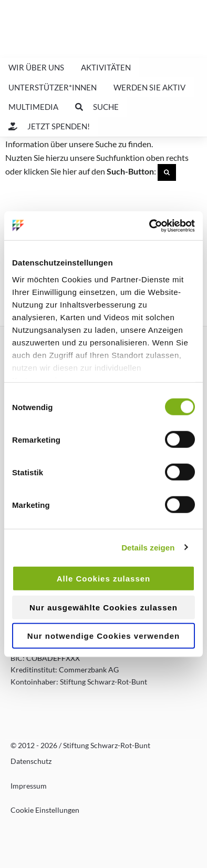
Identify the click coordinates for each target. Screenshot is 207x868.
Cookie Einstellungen (45, 810)
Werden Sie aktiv (149, 87)
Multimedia (33, 107)
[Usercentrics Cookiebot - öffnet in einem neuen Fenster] (149, 226)
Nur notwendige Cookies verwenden (103, 636)
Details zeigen (148, 547)
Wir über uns (36, 67)
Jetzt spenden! (49, 126)
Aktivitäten (106, 67)
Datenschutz (31, 761)
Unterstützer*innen (53, 87)
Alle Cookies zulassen (104, 579)
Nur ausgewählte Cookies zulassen (103, 607)
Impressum (29, 786)
